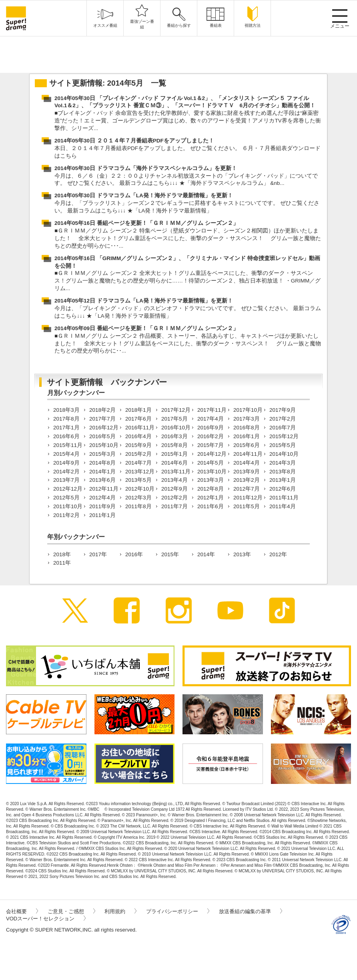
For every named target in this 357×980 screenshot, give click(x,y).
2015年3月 (102, 454)
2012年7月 (247, 489)
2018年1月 (138, 410)
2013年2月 (247, 480)
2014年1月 (102, 472)
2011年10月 (68, 506)
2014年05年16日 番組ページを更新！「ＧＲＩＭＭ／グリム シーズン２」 (146, 223)
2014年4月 (247, 463)
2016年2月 (211, 436)
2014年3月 (283, 463)
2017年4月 (211, 419)
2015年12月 (284, 436)
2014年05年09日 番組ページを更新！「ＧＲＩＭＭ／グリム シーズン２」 (146, 328)
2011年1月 (102, 515)
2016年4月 (138, 436)
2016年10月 (176, 428)
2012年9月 (174, 489)
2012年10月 (140, 489)
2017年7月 (102, 419)
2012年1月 (211, 498)
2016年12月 (104, 428)
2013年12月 (140, 472)
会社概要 (22, 911)
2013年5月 (138, 480)
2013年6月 (102, 480)
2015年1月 (174, 454)
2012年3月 (138, 498)
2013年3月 (211, 480)
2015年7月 (211, 445)
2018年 (62, 554)
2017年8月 (66, 419)
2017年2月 (283, 419)
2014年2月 (66, 472)
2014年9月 (66, 463)
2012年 (278, 554)
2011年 (62, 563)
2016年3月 (174, 436)
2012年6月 (283, 489)
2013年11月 (176, 472)
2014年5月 (211, 463)
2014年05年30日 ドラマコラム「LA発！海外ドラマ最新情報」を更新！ (144, 195)
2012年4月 (102, 498)
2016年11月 (140, 428)
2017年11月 (212, 410)
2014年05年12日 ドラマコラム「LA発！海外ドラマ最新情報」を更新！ (144, 301)
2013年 (242, 554)
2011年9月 (102, 506)
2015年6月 (247, 445)
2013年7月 (66, 480)
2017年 (98, 554)
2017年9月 (283, 410)
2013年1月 (283, 480)
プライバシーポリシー (178, 911)
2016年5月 (102, 436)
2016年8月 (247, 428)
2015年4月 (66, 454)
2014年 (206, 554)
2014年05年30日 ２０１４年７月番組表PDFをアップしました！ (134, 141)
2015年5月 (283, 445)
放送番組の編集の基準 (251, 911)
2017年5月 (174, 419)
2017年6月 (138, 419)
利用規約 (120, 911)
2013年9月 (247, 472)
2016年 (134, 554)
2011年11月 (284, 498)
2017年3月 (247, 419)
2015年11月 (68, 445)
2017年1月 (66, 428)
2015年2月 (138, 454)
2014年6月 (174, 463)
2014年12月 (212, 454)
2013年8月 (283, 472)
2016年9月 (211, 428)
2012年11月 (104, 489)
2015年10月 (104, 445)
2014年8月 (102, 463)
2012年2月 (174, 498)
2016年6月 (66, 436)
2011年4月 (283, 506)
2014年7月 (138, 463)
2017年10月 (248, 410)
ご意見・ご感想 (71, 911)
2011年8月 (138, 506)
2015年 (170, 554)
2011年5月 (247, 506)
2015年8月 (174, 445)
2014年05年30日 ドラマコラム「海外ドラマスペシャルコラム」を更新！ (146, 168)
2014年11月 (248, 454)
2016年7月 (283, 428)
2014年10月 (284, 454)
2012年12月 (68, 489)
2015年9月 (138, 445)
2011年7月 (174, 506)
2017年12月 (176, 410)
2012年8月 (211, 489)
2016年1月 (247, 436)
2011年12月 (248, 498)
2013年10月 (212, 472)
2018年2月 (102, 410)
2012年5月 (66, 498)
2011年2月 (66, 515)
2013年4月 (174, 480)
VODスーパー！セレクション (46, 919)
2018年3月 (66, 410)
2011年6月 (211, 506)
